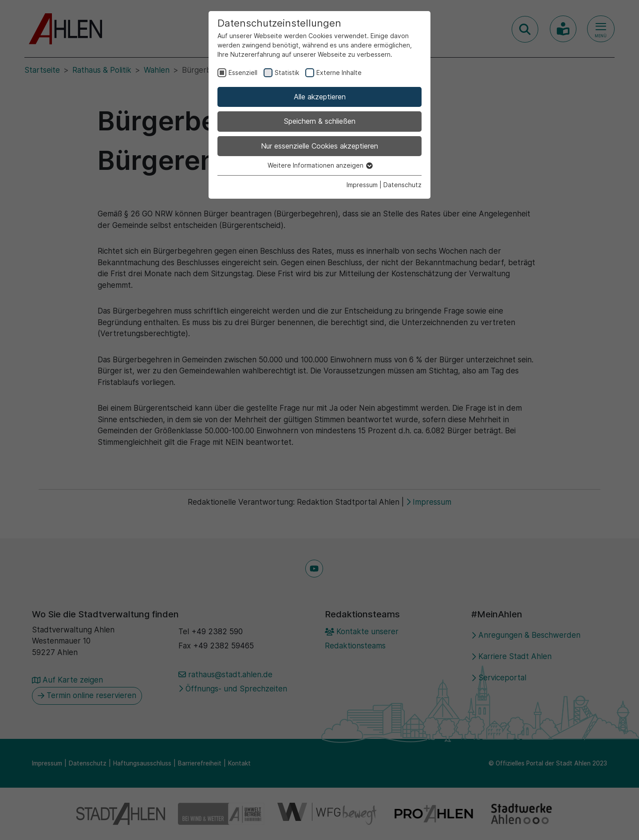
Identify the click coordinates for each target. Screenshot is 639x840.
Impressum (362, 185)
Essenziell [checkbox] (243, 73)
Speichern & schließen (320, 121)
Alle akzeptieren (320, 97)
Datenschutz (402, 185)
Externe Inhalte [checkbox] (339, 73)
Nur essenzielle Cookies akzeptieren (319, 146)
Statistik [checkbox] (287, 73)
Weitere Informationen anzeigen (320, 165)
